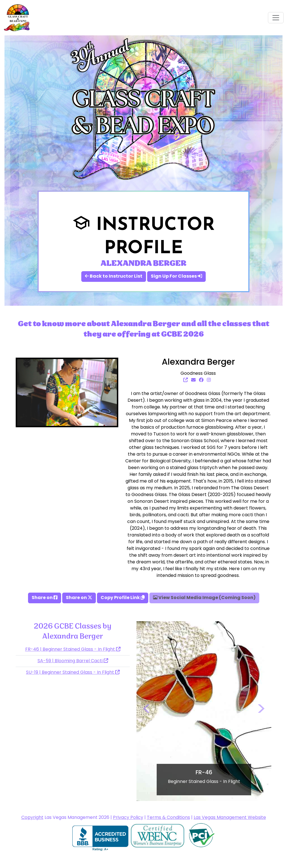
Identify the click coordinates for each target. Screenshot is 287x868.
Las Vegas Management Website (230, 818)
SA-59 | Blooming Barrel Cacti (73, 661)
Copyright (32, 818)
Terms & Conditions (168, 818)
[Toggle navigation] (276, 18)
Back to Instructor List (114, 277)
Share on (45, 598)
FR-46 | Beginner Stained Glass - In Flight (73, 650)
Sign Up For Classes (176, 277)
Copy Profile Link (123, 598)
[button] (147, 711)
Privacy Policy (128, 818)
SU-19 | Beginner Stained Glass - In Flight (73, 673)
